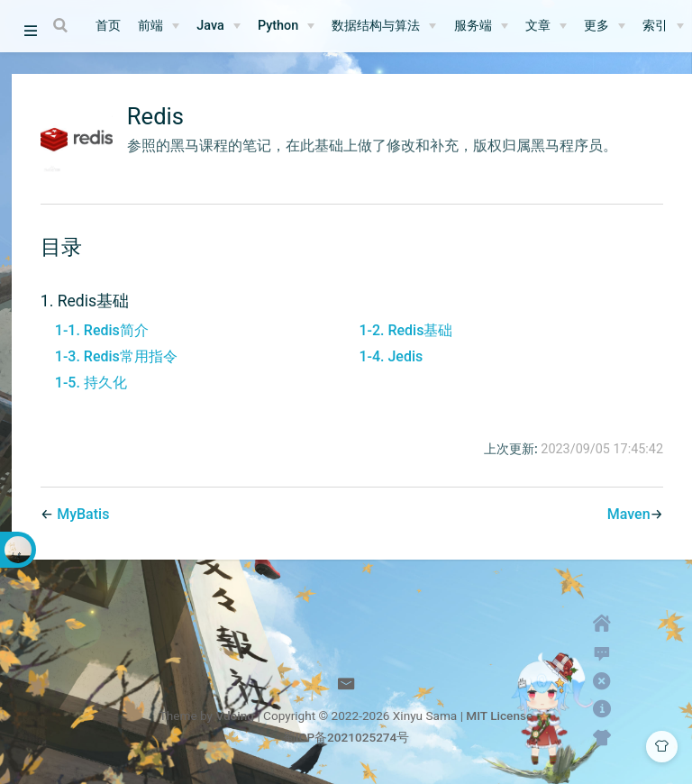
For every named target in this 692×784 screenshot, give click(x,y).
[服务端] (481, 26)
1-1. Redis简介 (102, 330)
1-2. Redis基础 (405, 330)
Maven (629, 514)
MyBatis (83, 514)
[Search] (62, 25)
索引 (655, 26)
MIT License (499, 716)
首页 (108, 26)
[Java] (218, 26)
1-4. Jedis (391, 356)
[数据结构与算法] (384, 26)
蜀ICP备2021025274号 (346, 737)
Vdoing (235, 716)
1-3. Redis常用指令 (116, 356)
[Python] (286, 26)
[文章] (546, 26)
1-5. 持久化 (91, 383)
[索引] (663, 26)
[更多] (605, 26)
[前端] (159, 26)
